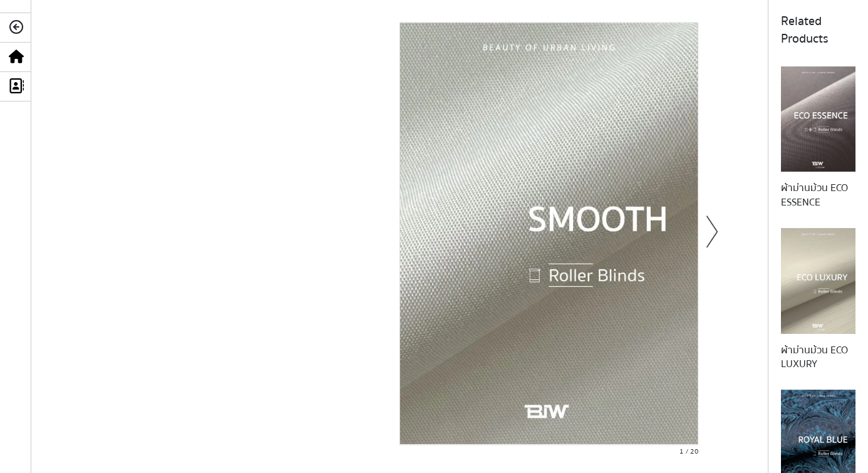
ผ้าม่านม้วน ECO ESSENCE (814, 195)
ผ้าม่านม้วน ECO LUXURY (814, 357)
